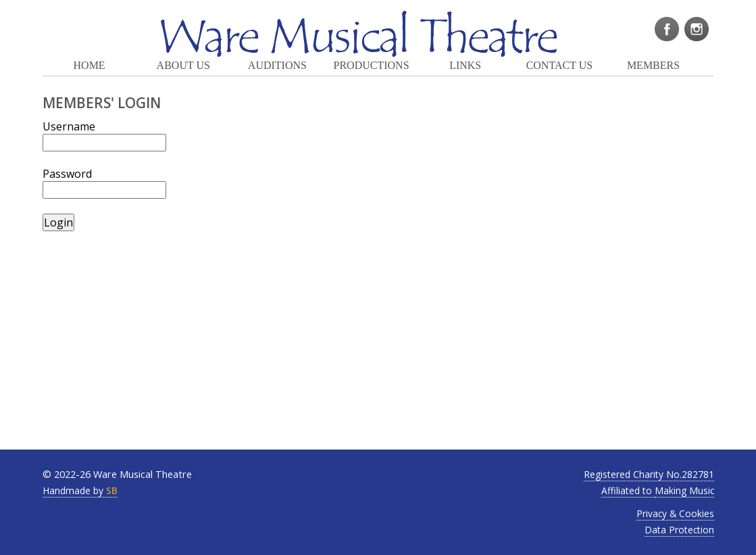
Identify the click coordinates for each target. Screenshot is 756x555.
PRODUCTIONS (372, 65)
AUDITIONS (277, 65)
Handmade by (80, 490)
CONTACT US (559, 65)
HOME (90, 65)
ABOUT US (183, 65)
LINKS (465, 65)
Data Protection (679, 530)
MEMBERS (653, 65)
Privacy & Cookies (675, 513)
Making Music (684, 490)
